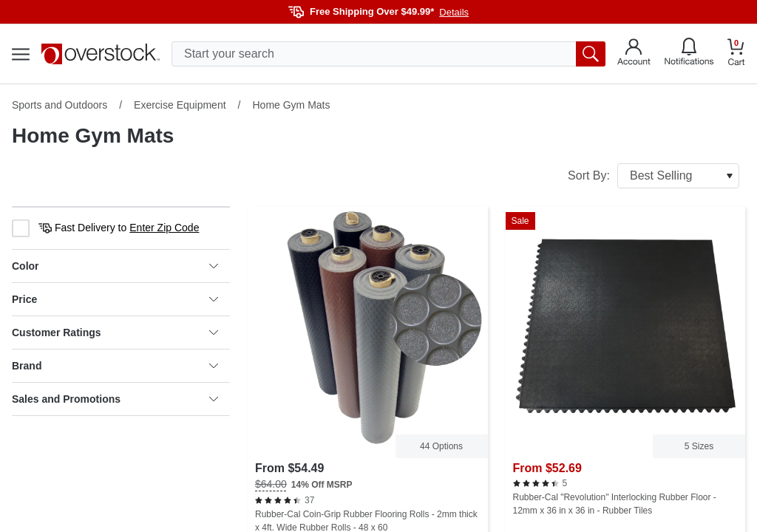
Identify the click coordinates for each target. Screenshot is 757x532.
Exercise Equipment (180, 105)
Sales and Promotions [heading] (115, 399)
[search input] (388, 54)
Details (454, 12)
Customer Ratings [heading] (115, 332)
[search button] (591, 54)
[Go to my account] (634, 54)
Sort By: (654, 176)
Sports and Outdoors (60, 105)
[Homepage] (101, 54)
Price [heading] (115, 299)
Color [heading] (115, 266)
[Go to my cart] (736, 54)
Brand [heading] (115, 366)
